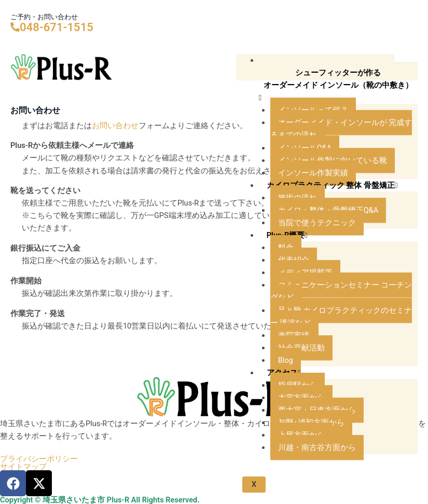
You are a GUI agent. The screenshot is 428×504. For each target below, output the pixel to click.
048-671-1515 (57, 27)
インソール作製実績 (313, 173)
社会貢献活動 (301, 348)
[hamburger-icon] (406, 58)
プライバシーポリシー (39, 459)
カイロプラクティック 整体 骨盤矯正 (332, 185)
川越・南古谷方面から (317, 447)
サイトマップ (23, 467)
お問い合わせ (115, 126)
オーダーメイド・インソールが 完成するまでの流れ (341, 129)
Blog (286, 360)
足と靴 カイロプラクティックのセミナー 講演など (341, 317)
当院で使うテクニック (317, 223)
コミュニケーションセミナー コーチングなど (341, 291)
